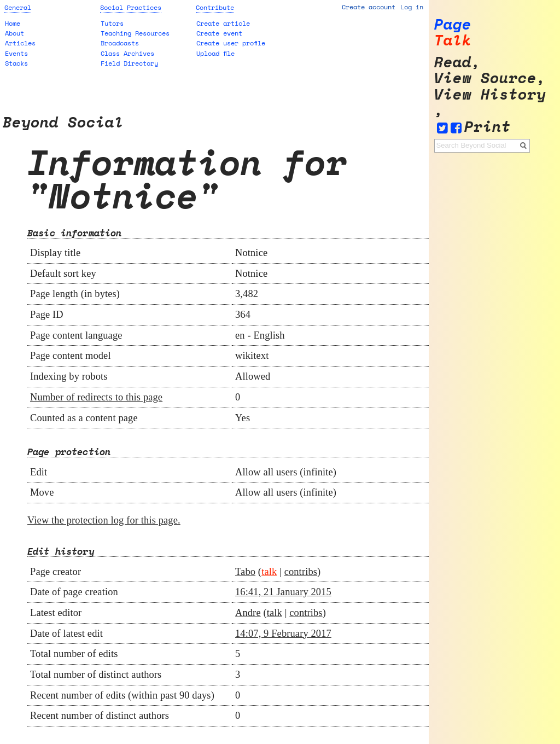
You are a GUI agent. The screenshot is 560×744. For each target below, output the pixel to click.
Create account (369, 7)
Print (488, 127)
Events (16, 53)
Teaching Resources (135, 33)
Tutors (112, 23)
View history (490, 94)
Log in (412, 7)
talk (269, 572)
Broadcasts (120, 43)
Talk (453, 40)
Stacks (16, 63)
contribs (301, 572)
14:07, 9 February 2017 (283, 633)
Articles (20, 43)
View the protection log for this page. (104, 520)
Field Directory (129, 63)
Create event (219, 33)
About (14, 33)
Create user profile (231, 43)
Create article (223, 23)
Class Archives (127, 53)
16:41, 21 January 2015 (283, 592)
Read (453, 62)
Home (13, 23)
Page (453, 24)
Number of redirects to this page (96, 397)
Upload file (215, 53)
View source (485, 78)
